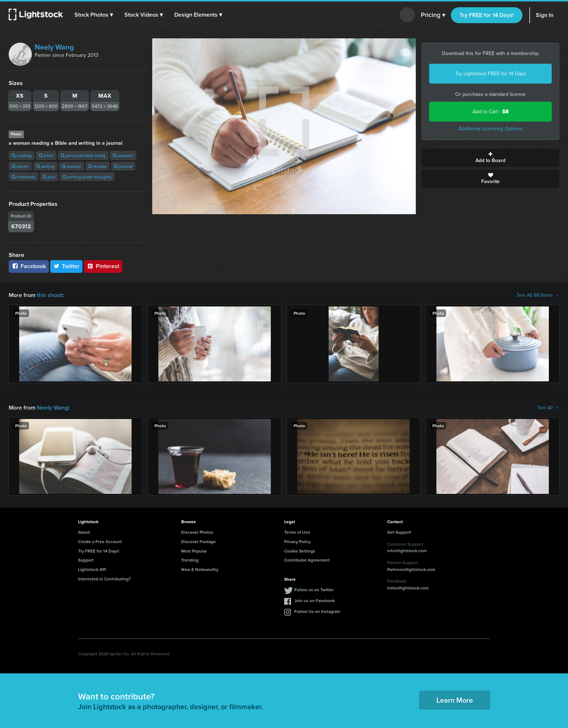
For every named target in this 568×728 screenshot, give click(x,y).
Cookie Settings (300, 551)
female (97, 166)
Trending (190, 560)
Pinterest (103, 266)
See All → (548, 408)
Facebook (29, 266)
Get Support (399, 532)
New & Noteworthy (200, 569)
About (84, 532)
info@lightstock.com (407, 551)
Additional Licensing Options (490, 129)
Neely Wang (54, 47)
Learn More (455, 700)
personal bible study (83, 155)
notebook (24, 177)
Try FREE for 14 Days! (487, 15)
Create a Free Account (100, 541)
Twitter (67, 266)
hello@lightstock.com (408, 588)
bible (46, 155)
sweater (123, 155)
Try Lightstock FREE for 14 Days (491, 74)
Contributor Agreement (307, 560)
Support (86, 560)
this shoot (50, 295)
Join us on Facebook (315, 600)
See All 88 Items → (538, 295)
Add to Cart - (491, 112)
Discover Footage (198, 541)
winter (20, 166)
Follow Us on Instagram (317, 611)
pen (49, 177)
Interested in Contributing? (104, 579)
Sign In (545, 15)
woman (71, 166)
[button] (94, 15)
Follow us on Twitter (314, 590)
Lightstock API (92, 569)
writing (45, 166)
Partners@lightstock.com (411, 569)
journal (123, 166)
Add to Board (490, 158)
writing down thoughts (87, 177)
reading (22, 155)
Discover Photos (197, 532)
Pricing (433, 15)
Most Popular (194, 551)
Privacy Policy (297, 541)
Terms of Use (297, 532)
